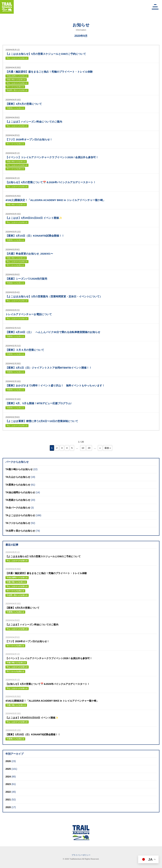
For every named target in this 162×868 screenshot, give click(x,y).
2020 (8, 807)
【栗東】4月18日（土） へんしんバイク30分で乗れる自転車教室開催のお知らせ (53, 332)
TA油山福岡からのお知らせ (17, 76)
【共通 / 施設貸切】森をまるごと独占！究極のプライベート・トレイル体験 (49, 72)
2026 (8, 761)
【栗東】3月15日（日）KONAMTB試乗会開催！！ (35, 236)
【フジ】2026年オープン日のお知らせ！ (29, 139)
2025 (8, 769)
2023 (8, 784)
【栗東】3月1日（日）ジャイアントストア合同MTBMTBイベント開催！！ (49, 368)
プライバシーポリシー (81, 855)
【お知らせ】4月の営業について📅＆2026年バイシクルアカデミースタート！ (51, 182)
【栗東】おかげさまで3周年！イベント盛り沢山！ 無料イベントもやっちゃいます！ (55, 385)
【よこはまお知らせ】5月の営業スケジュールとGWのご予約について (46, 54)
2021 (8, 800)
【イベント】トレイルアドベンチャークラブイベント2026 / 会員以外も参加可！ (52, 157)
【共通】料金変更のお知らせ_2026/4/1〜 (29, 254)
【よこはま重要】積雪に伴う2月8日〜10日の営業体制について (42, 421)
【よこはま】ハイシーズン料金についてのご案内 (34, 122)
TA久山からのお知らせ (18, 477)
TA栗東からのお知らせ (15, 108)
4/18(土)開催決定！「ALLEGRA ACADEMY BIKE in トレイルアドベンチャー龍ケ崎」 (55, 200)
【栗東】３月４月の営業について (25, 350)
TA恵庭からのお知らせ (15, 283)
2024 (8, 777)
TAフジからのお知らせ (15, 87)
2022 (8, 792)
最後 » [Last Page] (108, 448)
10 (83, 448)
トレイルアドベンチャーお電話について (29, 314)
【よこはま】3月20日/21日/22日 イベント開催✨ (34, 218)
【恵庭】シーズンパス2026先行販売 (26, 279)
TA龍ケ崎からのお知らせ (16, 80)
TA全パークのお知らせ (18, 508)
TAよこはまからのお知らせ (17, 58)
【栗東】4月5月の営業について (24, 104)
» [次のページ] (100, 448)
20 (89, 448)
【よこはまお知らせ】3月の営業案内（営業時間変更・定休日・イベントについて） (54, 296)
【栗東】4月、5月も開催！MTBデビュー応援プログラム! (38, 403)
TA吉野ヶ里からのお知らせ (17, 90)
